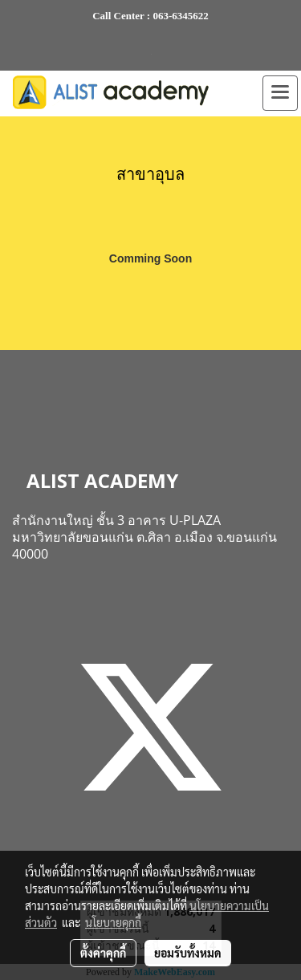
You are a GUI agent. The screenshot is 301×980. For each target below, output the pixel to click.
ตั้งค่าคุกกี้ (103, 953)
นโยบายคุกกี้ (113, 922)
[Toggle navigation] (280, 93)
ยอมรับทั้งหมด (188, 953)
